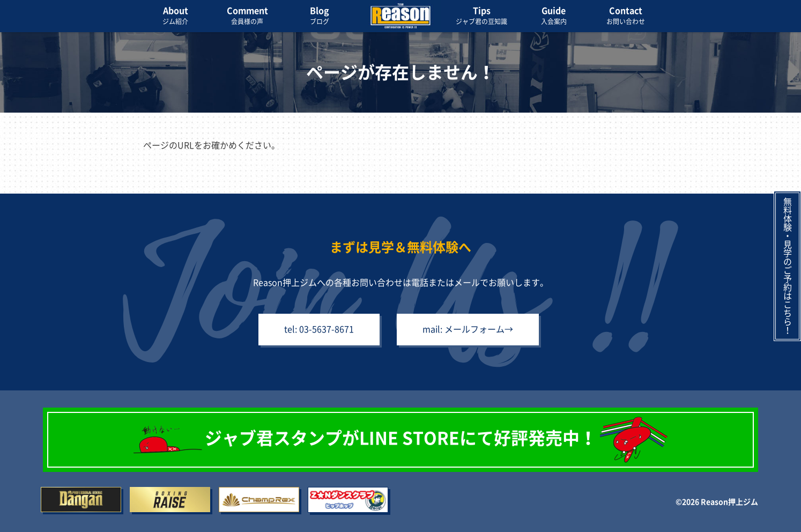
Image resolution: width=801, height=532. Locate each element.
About (175, 17)
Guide (554, 17)
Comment (247, 17)
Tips (481, 17)
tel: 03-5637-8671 (319, 329)
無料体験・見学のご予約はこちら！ (788, 266)
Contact (626, 17)
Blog (320, 17)
